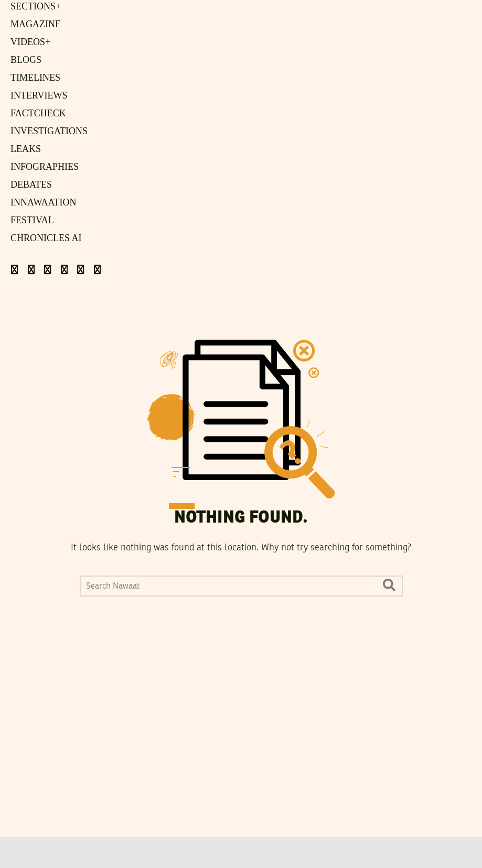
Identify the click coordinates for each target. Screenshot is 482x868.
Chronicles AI (46, 238)
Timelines (35, 78)
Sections (36, 6)
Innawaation (44, 202)
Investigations (49, 131)
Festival (32, 220)
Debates (31, 185)
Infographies (45, 167)
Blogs (26, 60)
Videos (30, 42)
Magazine (36, 24)
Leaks (26, 149)
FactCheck (38, 113)
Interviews (39, 95)
